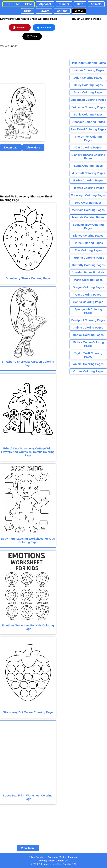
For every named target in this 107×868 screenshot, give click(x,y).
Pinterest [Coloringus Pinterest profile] (73, 857)
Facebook (44, 28)
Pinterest (20, 28)
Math (80, 4)
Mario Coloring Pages (88, 280)
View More (33, 147)
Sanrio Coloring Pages (88, 302)
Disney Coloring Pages (88, 236)
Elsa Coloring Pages (88, 250)
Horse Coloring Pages (88, 243)
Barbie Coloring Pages (88, 180)
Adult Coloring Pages (88, 78)
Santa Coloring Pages (88, 166)
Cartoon (62, 11)
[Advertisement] (21, 66)
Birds (28, 11)
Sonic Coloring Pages (88, 115)
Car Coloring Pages (88, 295)
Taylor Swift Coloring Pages (88, 355)
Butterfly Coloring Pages (88, 265)
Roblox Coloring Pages (88, 335)
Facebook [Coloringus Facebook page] (53, 857)
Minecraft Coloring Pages (88, 173)
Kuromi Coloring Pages (88, 371)
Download (11, 147)
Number (64, 4)
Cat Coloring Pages (88, 147)
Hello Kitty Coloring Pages (88, 63)
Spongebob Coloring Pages (88, 311)
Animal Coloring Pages (88, 364)
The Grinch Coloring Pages (88, 138)
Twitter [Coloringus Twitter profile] (63, 857)
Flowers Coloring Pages (88, 188)
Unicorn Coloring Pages (88, 70)
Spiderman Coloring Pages (88, 100)
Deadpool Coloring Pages (88, 320)
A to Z (79, 11)
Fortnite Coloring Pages (88, 258)
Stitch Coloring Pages (88, 92)
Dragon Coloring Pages (88, 287)
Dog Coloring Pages (88, 203)
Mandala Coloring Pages (88, 217)
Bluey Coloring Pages (88, 85)
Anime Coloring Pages (88, 328)
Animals (96, 4)
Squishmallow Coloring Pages (88, 226)
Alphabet (45, 4)
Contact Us (62, 861)
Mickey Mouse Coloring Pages (88, 344)
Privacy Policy (47, 861)
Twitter (32, 36)
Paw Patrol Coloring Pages (88, 129)
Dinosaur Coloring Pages (88, 122)
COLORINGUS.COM (19, 4)
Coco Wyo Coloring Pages (88, 195)
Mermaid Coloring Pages (88, 210)
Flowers (44, 11)
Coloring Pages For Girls (88, 272)
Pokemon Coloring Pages (88, 107)
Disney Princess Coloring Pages (88, 157)
